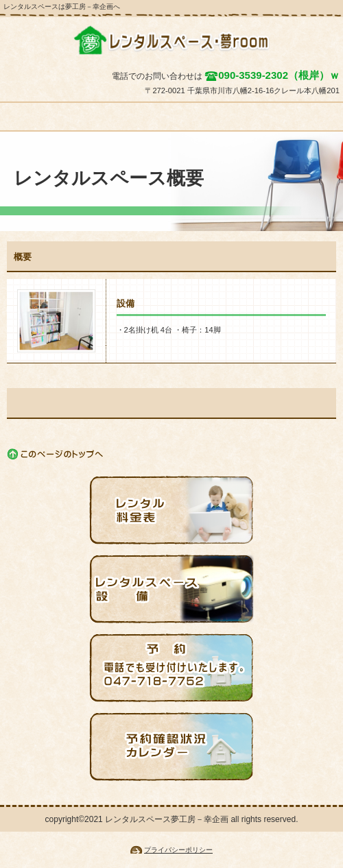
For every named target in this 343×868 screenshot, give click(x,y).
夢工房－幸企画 (171, 41)
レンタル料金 (171, 510)
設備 (171, 589)
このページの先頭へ (56, 454)
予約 (171, 668)
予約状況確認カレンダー (171, 747)
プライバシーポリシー (178, 850)
